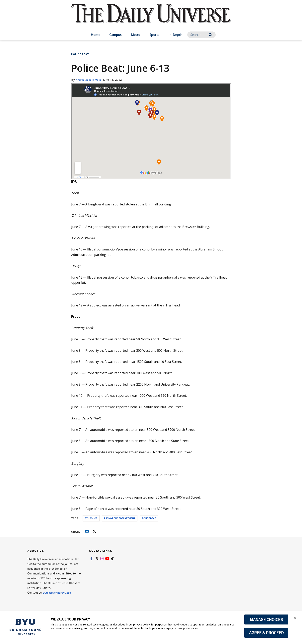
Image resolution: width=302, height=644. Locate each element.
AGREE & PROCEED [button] (266, 633)
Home (95, 35)
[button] (295, 618)
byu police (91, 518)
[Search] (201, 35)
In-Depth (175, 35)
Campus (115, 35)
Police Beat (80, 54)
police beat (149, 518)
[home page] (151, 18)
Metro (136, 35)
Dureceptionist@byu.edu (59, 592)
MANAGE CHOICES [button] (266, 619)
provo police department (120, 518)
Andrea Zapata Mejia (90, 80)
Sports (154, 35)
